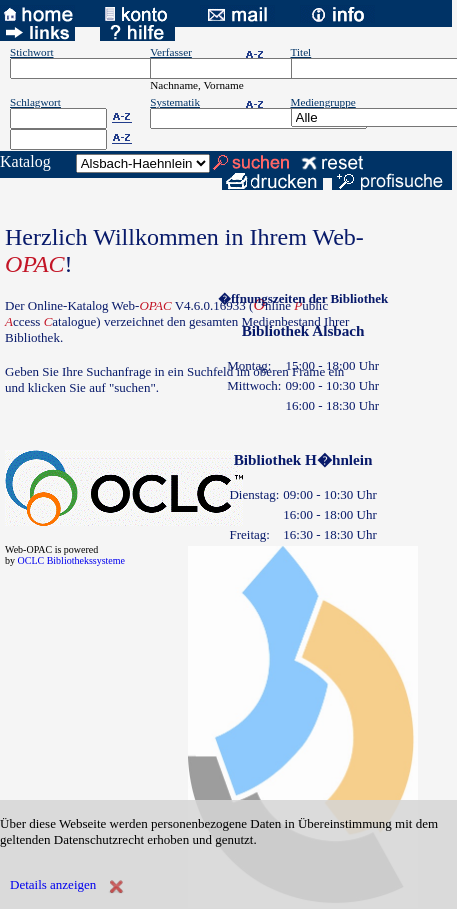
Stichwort (32, 52)
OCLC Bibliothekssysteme (72, 560)
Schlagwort (35, 102)
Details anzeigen (53, 884)
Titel (301, 52)
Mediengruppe (323, 102)
